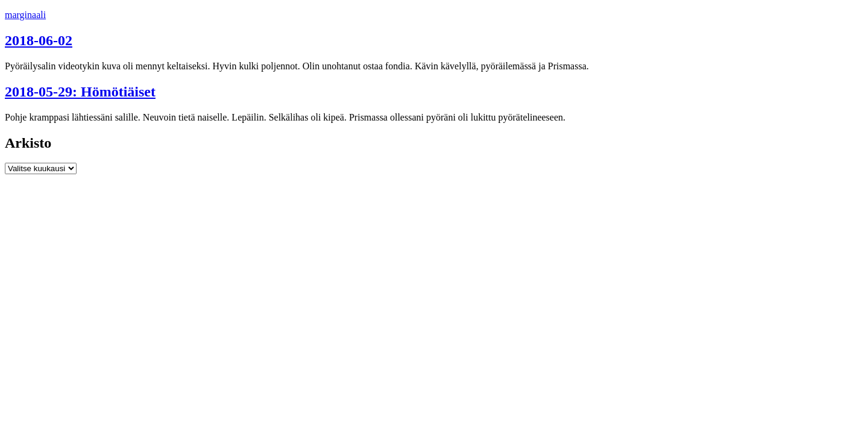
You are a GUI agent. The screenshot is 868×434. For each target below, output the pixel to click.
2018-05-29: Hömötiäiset (80, 92)
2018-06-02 (39, 40)
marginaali (25, 15)
